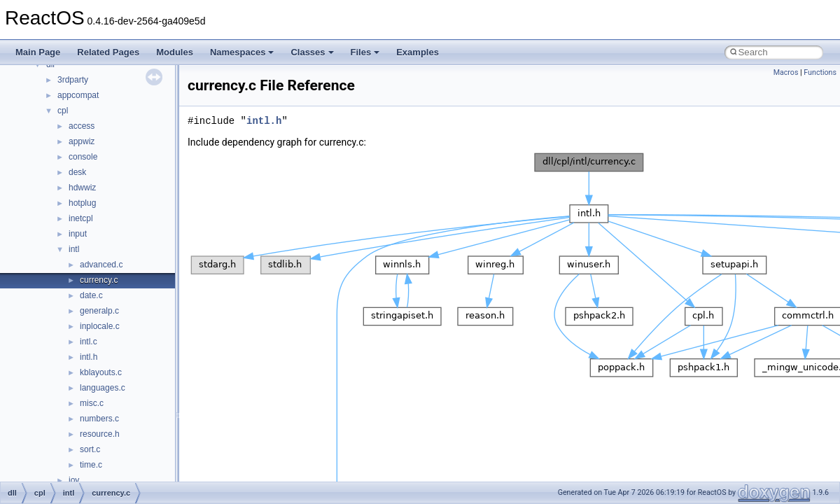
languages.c (103, 388)
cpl (63, 111)
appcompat (78, 95)
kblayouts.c (101, 372)
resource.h (100, 434)
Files (365, 52)
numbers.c (99, 419)
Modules (175, 52)
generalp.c (99, 311)
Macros (786, 72)
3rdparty (73, 80)
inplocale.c (100, 326)
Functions (820, 72)
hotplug (82, 203)
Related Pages (108, 52)
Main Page (38, 52)
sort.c (90, 449)
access (82, 126)
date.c (91, 295)
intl (74, 249)
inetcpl (81, 218)
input (78, 234)
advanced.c (101, 265)
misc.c (92, 403)
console (83, 157)
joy (74, 480)
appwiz (82, 141)
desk (77, 172)
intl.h (89, 357)
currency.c (99, 280)
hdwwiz (82, 188)
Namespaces (242, 52)
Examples (418, 52)
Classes (312, 52)
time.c (91, 465)
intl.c (89, 342)
